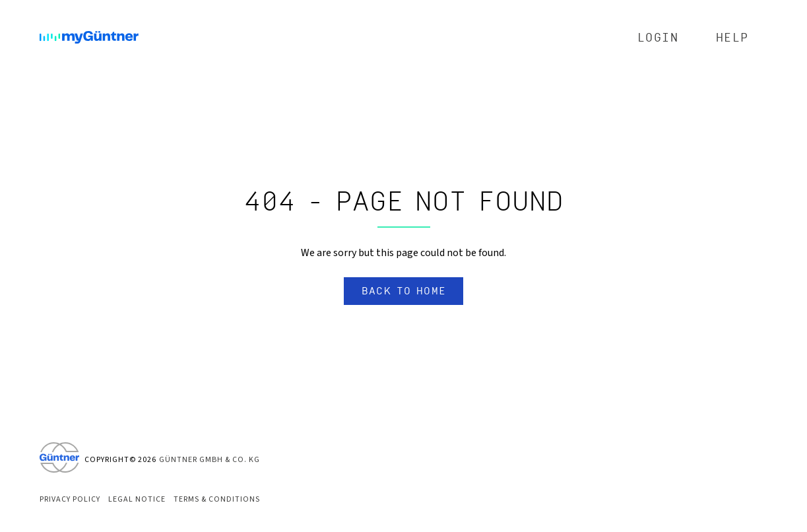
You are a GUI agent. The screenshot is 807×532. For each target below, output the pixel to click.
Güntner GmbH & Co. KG (210, 460)
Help (732, 38)
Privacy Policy (70, 499)
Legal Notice (137, 499)
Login (658, 38)
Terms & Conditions (217, 499)
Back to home (404, 291)
